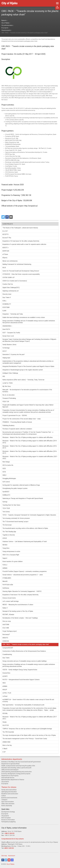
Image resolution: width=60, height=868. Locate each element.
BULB (4, 268)
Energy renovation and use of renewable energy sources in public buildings (25, 661)
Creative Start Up (8, 284)
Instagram (12, 860)
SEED (4, 469)
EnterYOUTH (6, 329)
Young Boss (6, 548)
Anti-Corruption (6, 818)
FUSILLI (5, 565)
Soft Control (6, 482)
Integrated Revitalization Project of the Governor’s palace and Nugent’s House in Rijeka (28, 366)
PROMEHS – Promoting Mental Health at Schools (17, 422)
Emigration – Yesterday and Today (13, 314)
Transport (4, 800)
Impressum (12, 856)
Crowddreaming (7, 654)
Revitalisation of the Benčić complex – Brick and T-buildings (20, 618)
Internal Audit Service (8, 778)
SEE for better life (8, 465)
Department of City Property (10, 776)
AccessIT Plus (7, 238)
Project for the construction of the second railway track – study (22, 419)
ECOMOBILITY (7, 304)
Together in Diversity (9, 535)
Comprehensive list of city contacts (13, 839)
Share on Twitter (3, 217)
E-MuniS (5, 749)
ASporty (5, 258)
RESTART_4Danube (8, 615)
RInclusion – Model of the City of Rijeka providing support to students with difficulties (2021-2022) (30, 457)
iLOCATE (5, 676)
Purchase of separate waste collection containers (17, 429)
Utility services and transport (10, 770)
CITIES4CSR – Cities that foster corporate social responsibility (21, 274)
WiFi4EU (5, 545)
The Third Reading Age (9, 532)
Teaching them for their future (11, 505)
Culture (4, 796)
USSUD (5, 538)
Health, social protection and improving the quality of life (18, 766)
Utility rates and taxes (8, 804)
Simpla (4, 722)
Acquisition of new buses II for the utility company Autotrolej (20, 595)
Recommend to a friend (11, 217)
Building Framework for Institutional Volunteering (17, 264)
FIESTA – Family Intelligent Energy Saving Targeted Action (20, 670)
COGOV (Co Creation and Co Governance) (15, 281)
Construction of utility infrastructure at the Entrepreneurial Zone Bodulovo (24, 651)
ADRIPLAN (6, 251)
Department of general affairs (11, 764)
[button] (58, 7)
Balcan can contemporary (10, 261)
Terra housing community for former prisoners (16, 518)
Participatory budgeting (8, 822)
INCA (4, 683)
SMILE (4, 475)
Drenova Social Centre (9, 598)
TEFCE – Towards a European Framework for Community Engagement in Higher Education (29, 515)
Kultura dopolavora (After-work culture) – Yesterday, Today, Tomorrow (23, 380)
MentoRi (5, 581)
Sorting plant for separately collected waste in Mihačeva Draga (21, 485)
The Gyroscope (7, 525)
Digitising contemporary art (11, 291)
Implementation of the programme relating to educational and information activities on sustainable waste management (28, 362)
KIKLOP (5, 690)
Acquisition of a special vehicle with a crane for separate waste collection (24, 244)
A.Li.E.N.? (5, 231)
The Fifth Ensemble (8, 732)
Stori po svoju (7, 621)
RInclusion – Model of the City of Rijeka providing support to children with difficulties (28, 437)
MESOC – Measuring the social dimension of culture (18, 605)
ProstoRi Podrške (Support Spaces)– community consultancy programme (25, 571)
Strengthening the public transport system (15, 488)
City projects (5, 782)
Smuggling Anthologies (9, 478)
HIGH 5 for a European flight (11, 555)
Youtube (9, 860)
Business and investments (9, 798)
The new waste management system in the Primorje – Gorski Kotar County (25, 739)
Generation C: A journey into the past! (14, 354)
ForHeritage (6, 348)
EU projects (5, 784)
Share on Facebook (7, 217)
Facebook (3, 860)
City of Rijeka (10, 864)
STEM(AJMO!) (7, 578)
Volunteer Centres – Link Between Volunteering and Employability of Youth (25, 542)
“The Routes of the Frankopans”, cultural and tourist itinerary (20, 228)
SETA (4, 472)
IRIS (4, 376)
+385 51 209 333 (9, 833)
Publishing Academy (8, 425)
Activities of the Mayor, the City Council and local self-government (21, 762)
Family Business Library (9, 345)
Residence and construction (10, 794)
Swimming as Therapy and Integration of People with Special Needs (23, 498)
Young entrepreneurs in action (11, 551)
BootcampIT (6, 634)
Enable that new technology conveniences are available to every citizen (24, 317)
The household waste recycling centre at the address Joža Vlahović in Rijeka (25, 528)
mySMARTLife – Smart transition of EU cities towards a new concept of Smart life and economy (28, 701)
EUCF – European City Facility (11, 333)
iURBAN (5, 686)
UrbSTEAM (6, 625)
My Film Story (7, 386)
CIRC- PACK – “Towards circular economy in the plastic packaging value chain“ (26, 644)
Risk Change (6, 462)
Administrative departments (12, 759)
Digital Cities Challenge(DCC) (11, 288)
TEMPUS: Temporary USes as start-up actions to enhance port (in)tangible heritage (27, 729)
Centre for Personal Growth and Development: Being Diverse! (21, 271)
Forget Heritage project (10, 631)
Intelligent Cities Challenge (10, 373)
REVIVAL (5, 713)
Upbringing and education (9, 792)
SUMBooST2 (6, 495)
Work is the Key (7, 745)
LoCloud (5, 696)
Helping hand (6, 358)
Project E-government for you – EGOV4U (15, 415)
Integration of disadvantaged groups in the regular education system (23, 370)
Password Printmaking (9, 398)
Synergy (5, 502)
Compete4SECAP (8, 648)
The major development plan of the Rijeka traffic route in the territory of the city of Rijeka (29, 735)
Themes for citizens (9, 787)
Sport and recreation (8, 802)
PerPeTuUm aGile (8, 585)
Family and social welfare (9, 790)
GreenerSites (6, 673)
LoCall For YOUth (8, 383)
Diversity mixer (7, 294)
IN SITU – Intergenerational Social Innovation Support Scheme (21, 680)
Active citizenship (7, 806)
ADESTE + (6, 248)
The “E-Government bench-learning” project (15, 522)
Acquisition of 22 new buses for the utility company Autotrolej (21, 241)
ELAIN (4, 311)
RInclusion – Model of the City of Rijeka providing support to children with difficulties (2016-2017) (30, 447)
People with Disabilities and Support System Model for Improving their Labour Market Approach (28, 406)
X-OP (4, 752)
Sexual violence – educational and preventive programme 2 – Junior (23, 575)
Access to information (8, 820)
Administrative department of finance (13, 780)
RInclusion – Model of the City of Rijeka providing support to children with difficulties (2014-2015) (30, 442)
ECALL (4, 301)
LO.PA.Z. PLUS (7, 693)
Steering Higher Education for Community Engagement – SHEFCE (22, 591)
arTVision (5, 254)
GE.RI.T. (5, 351)
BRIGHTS (5, 638)
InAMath (5, 568)
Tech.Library (6, 512)
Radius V (5, 608)
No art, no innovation (9, 395)
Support (5, 558)
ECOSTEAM (6, 307)
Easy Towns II (7, 297)
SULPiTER (6, 725)
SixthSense (6, 588)
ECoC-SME (6, 628)
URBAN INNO (6, 742)
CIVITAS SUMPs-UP (9, 277)
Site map (4, 856)
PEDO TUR (6, 402)
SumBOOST (6, 492)
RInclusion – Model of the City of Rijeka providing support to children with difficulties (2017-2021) (30, 718)
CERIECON (6, 641)
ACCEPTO (5, 234)
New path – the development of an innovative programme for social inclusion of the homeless (27, 391)
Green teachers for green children (13, 561)
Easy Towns (6, 658)
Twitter (6, 860)
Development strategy (8, 812)
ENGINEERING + (7, 326)
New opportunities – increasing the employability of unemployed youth (23, 705)
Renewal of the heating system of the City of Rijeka (18, 611)
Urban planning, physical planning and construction (17, 772)
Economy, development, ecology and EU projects (16, 774)
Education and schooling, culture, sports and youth (16, 768)
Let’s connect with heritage (11, 601)
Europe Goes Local (8, 336)
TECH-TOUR (6, 508)
